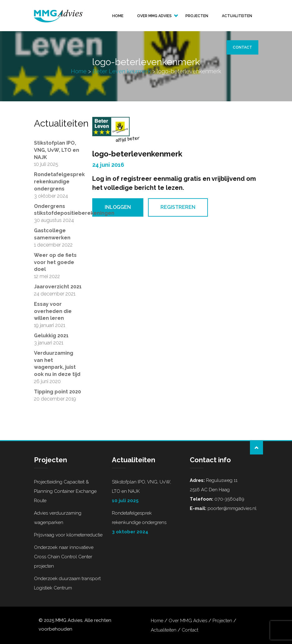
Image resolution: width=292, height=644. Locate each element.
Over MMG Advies (154, 16)
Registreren (178, 207)
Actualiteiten (237, 16)
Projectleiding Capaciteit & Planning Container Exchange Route (65, 491)
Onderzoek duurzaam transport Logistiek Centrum (67, 583)
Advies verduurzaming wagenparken (58, 518)
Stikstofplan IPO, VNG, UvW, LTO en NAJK (146, 492)
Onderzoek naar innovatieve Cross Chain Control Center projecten (64, 557)
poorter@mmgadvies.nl (231, 508)
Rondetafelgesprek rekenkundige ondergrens (146, 523)
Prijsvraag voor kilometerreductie (68, 535)
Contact (242, 47)
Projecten (197, 16)
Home (118, 16)
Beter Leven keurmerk (122, 71)
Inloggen (118, 207)
